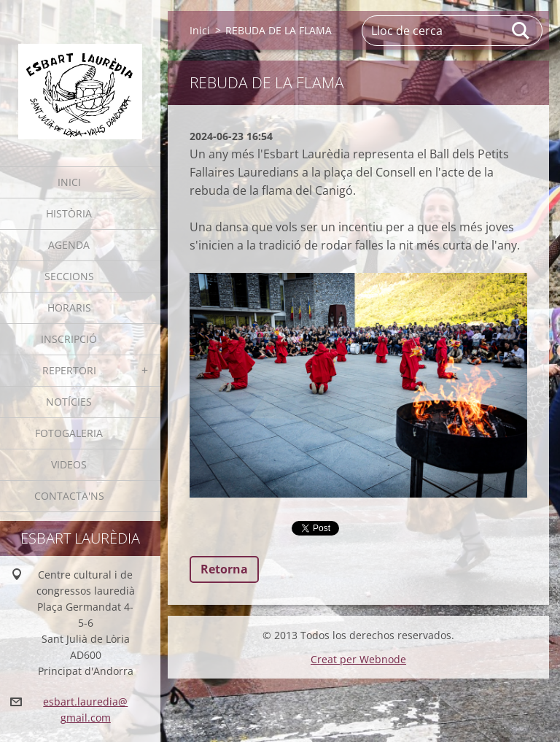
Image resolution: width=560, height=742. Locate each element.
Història (69, 213)
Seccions (69, 276)
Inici (69, 182)
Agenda (69, 245)
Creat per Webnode (358, 659)
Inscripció (69, 339)
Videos (69, 464)
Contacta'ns (69, 496)
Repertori (69, 370)
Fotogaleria (69, 433)
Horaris (69, 308)
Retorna (224, 569)
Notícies (69, 402)
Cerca (521, 31)
